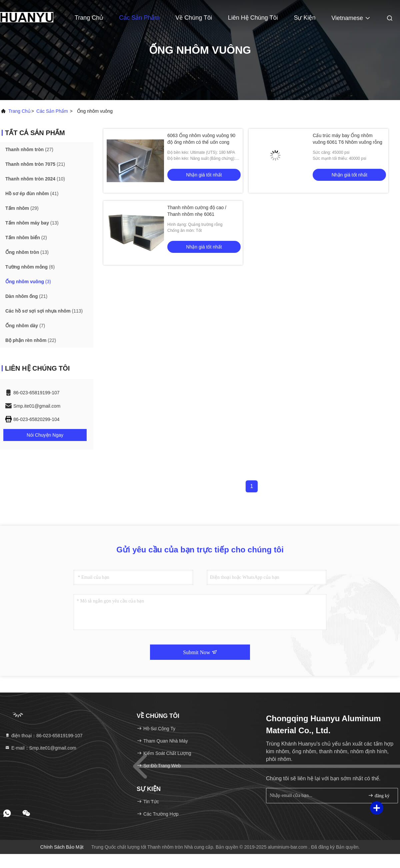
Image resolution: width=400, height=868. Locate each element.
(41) (32, 193)
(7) (25, 326)
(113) (44, 311)
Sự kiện (304, 18)
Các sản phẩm (139, 18)
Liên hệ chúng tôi (253, 18)
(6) (30, 267)
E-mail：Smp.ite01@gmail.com (40, 748)
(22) (31, 340)
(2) (26, 238)
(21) (35, 164)
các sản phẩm (52, 111)
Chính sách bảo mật (62, 847)
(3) (28, 282)
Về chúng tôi (194, 18)
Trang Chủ (89, 18)
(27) (29, 149)
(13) (32, 223)
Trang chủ (19, 111)
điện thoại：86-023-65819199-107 (44, 736)
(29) (22, 208)
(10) (35, 179)
